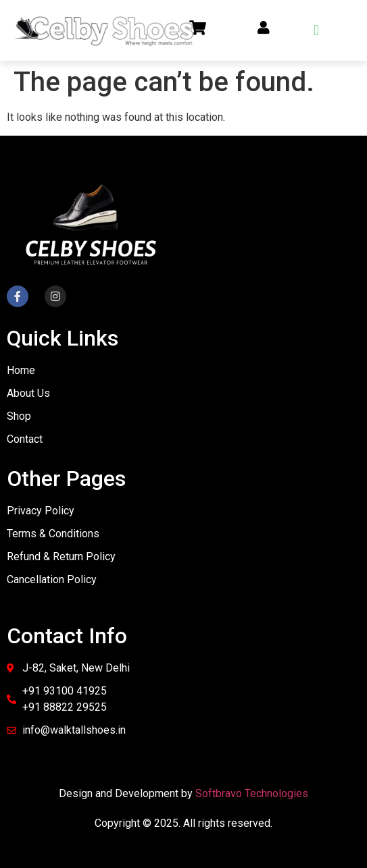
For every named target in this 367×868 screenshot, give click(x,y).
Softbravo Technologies (252, 793)
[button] (317, 30)
